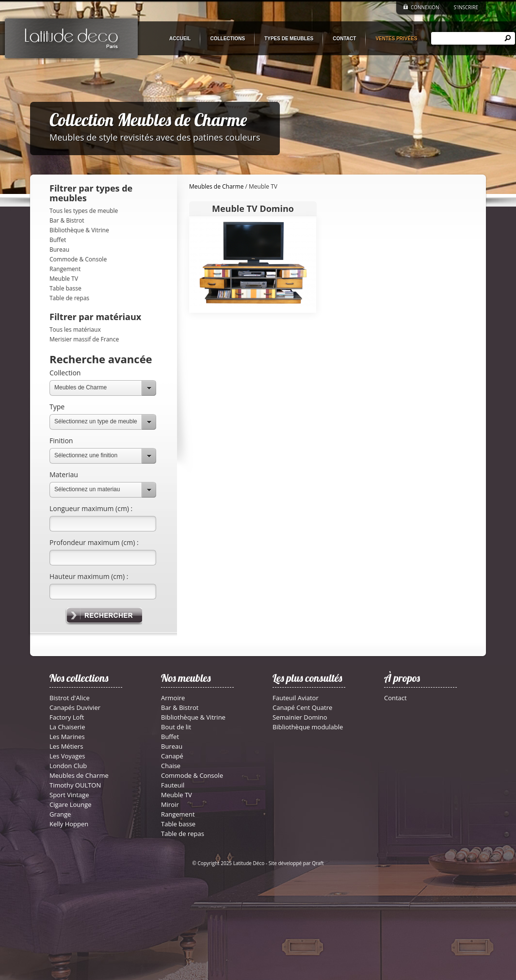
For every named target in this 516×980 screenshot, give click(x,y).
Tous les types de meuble (84, 211)
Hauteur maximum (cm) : (89, 576)
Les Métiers (66, 746)
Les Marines (67, 737)
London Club (68, 766)
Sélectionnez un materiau (87, 489)
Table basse (65, 288)
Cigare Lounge (71, 804)
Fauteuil (173, 785)
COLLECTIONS (227, 39)
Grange (60, 814)
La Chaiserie (67, 727)
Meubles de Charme (81, 387)
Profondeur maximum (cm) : (94, 542)
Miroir (170, 804)
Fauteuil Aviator (296, 698)
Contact (395, 698)
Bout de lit (176, 727)
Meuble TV (64, 279)
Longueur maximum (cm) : (91, 508)
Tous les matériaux (75, 329)
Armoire (173, 698)
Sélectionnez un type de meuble (96, 421)
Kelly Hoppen (69, 824)
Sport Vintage (69, 795)
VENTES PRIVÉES (396, 39)
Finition (61, 441)
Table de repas (69, 298)
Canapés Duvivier (75, 707)
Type (57, 407)
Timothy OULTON (75, 785)
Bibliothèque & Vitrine (79, 230)
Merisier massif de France (84, 339)
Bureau (59, 249)
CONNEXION (425, 7)
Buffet (58, 240)
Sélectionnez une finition (86, 455)
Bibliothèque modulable (308, 727)
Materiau (64, 474)
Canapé (172, 756)
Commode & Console (78, 259)
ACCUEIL (180, 39)
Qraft (318, 863)
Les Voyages (67, 756)
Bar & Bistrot (67, 220)
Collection (65, 373)
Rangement (65, 269)
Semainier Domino (300, 717)
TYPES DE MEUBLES (289, 39)
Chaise (171, 766)
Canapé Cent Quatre (302, 707)
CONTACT (344, 39)
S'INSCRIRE (466, 7)
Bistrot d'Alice (70, 698)
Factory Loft (67, 717)
